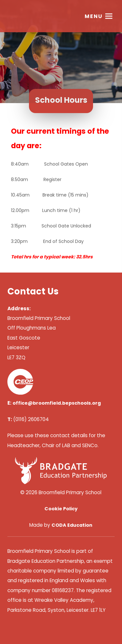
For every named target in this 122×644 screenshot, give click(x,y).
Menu (94, 16)
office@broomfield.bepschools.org (57, 403)
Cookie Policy (61, 509)
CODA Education (72, 525)
